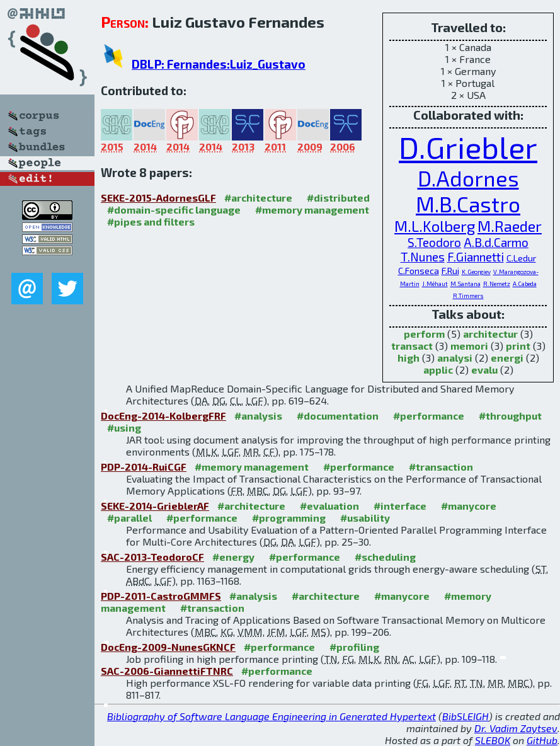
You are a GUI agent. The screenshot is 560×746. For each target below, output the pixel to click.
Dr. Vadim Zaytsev (516, 728)
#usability (365, 518)
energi (507, 358)
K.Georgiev (476, 272)
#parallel (129, 518)
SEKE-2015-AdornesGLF (158, 198)
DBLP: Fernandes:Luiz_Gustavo (219, 64)
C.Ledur (521, 258)
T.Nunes (423, 257)
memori (469, 346)
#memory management (312, 209)
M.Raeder (510, 226)
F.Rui (450, 271)
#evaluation (329, 506)
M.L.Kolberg (435, 226)
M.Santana (466, 284)
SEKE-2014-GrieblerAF (155, 506)
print (518, 346)
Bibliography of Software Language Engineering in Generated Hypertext (271, 716)
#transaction (441, 467)
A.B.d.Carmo (496, 242)
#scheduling (385, 557)
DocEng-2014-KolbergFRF (163, 416)
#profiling (354, 647)
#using (124, 428)
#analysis (258, 416)
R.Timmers (468, 296)
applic (438, 370)
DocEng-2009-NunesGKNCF (168, 647)
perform (424, 334)
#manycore (469, 506)
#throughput (510, 416)
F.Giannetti (476, 257)
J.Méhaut (435, 284)
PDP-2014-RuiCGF (144, 467)
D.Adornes (468, 178)
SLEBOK (493, 740)
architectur (490, 334)
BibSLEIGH (466, 716)
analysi (455, 358)
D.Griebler (468, 147)
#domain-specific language (174, 209)
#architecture (258, 198)
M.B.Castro (468, 204)
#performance (429, 416)
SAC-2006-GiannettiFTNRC (167, 671)
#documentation (338, 416)
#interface (400, 506)
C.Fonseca (419, 271)
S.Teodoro (434, 242)
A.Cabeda (525, 284)
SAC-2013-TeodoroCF (152, 557)
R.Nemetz (497, 284)
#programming (289, 518)
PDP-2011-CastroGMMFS (161, 596)
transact (412, 346)
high (409, 358)
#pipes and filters (151, 221)
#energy (233, 557)
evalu (484, 370)
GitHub (542, 740)
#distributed (338, 198)
